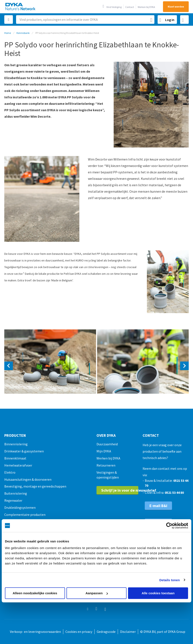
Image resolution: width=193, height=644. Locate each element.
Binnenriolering (16, 444)
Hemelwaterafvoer (18, 465)
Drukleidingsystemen (20, 507)
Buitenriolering (16, 493)
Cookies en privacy (79, 632)
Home (8, 33)
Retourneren (106, 465)
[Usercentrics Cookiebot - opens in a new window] (169, 525)
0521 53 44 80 (174, 492)
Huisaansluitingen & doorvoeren (28, 479)
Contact (130, 7)
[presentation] (9, 366)
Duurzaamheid (107, 444)
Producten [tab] (15, 435)
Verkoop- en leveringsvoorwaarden (35, 632)
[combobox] (85, 20)
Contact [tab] (151, 435)
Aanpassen (97, 593)
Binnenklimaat (15, 458)
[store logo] (21, 7)
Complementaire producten (25, 515)
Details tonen (170, 580)
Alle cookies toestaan (158, 593)
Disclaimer (128, 632)
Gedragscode (106, 632)
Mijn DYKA (104, 451)
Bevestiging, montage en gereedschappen (35, 486)
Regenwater (13, 500)
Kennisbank (23, 33)
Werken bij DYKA (146, 7)
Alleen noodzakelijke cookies (35, 593)
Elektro (10, 472)
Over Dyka (106, 435)
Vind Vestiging (114, 7)
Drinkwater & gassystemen (24, 451)
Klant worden (176, 7)
